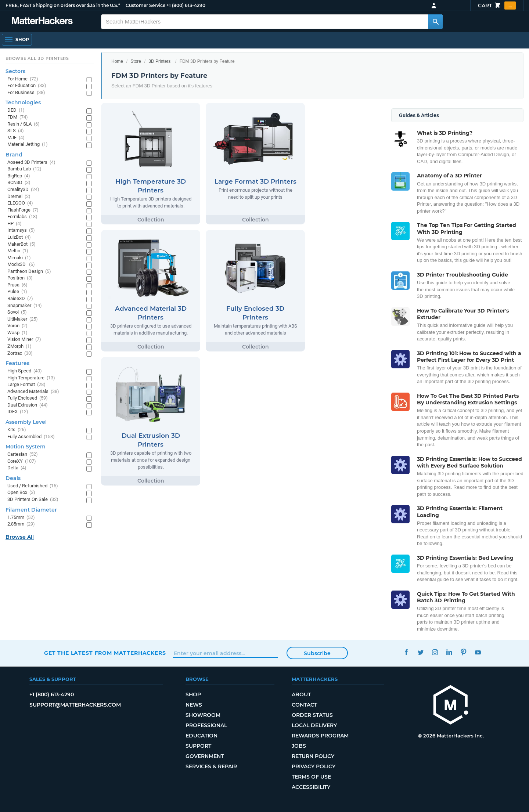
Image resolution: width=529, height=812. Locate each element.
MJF (16, 138)
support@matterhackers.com (75, 705)
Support (198, 746)
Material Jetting (28, 145)
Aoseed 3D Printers (31, 163)
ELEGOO (20, 203)
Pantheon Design (29, 272)
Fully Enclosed (28, 398)
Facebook (406, 652)
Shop (193, 694)
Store (136, 61)
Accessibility (311, 787)
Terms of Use (311, 777)
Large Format (26, 385)
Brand (14, 155)
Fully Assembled (31, 437)
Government (205, 756)
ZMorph (19, 347)
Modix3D (21, 265)
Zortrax (20, 353)
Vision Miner (24, 340)
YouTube (478, 652)
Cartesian (23, 454)
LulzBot (19, 237)
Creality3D (23, 190)
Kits (17, 430)
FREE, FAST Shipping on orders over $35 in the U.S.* (63, 5)
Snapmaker (25, 306)
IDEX (18, 412)
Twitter (420, 652)
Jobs (299, 746)
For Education (27, 86)
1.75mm (21, 518)
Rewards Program (320, 736)
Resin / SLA (24, 124)
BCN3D (19, 183)
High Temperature (31, 378)
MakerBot (21, 244)
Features (17, 363)
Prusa (17, 285)
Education (201, 736)
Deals (13, 478)
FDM (18, 117)
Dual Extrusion (28, 405)
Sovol (17, 312)
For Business (26, 93)
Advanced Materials (33, 392)
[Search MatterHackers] (435, 22)
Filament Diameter (31, 510)
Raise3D (20, 299)
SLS (16, 131)
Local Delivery (314, 725)
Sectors (15, 71)
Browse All (20, 537)
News (194, 705)
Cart (497, 6)
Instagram (435, 652)
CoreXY (22, 461)
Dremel (19, 197)
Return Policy (313, 756)
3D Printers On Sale (33, 500)
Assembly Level (26, 422)
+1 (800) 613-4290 (186, 5)
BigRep (19, 176)
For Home (23, 79)
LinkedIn (449, 652)
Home (117, 61)
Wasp (17, 333)
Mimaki (19, 258)
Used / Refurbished (33, 486)
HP (15, 224)
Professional (206, 725)
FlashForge (23, 210)
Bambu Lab (24, 169)
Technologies (23, 102)
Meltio (18, 251)
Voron (17, 326)
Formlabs (22, 217)
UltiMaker (23, 319)
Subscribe (317, 653)
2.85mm (21, 524)
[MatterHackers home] (451, 706)
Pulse (17, 292)
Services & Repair (211, 766)
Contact (304, 705)
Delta (17, 468)
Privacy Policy (314, 766)
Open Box (21, 493)
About (301, 694)
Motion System (26, 447)
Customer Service (145, 5)
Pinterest (463, 652)
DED (16, 110)
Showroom (203, 715)
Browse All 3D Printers (37, 58)
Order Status (312, 715)
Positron (20, 278)
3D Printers (159, 61)
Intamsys (21, 230)
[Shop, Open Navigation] (17, 40)
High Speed (25, 371)
